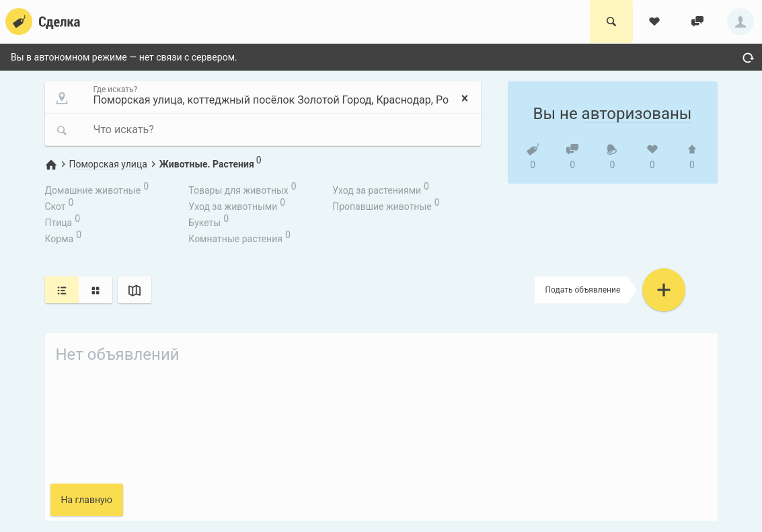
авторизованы (637, 114)
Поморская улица (108, 164)
